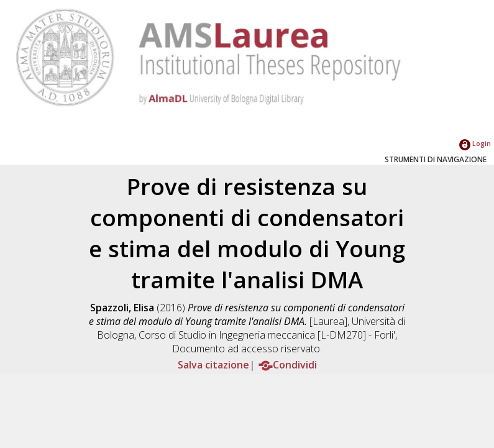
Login (475, 143)
